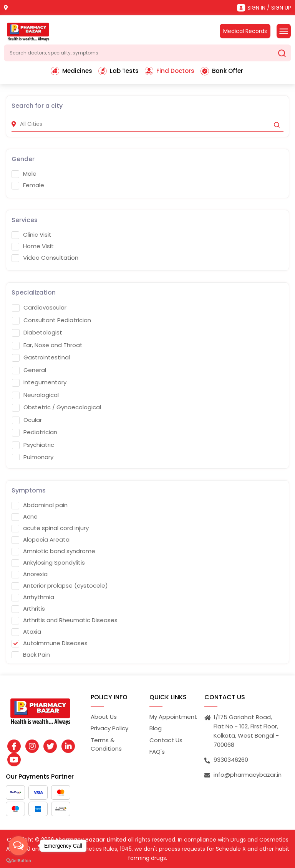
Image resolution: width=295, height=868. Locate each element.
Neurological (35, 395)
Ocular (27, 420)
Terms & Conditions (106, 744)
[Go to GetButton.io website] (18, 860)
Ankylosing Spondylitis (48, 563)
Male (24, 174)
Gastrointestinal (41, 357)
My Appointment (173, 717)
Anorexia (30, 574)
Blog (156, 728)
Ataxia (26, 632)
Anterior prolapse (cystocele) (60, 586)
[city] (147, 124)
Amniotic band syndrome (53, 551)
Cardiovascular (39, 308)
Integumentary (39, 382)
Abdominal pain (40, 505)
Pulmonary (33, 457)
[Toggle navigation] (284, 31)
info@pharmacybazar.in (248, 775)
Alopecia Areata (41, 540)
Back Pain (31, 655)
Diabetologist (37, 333)
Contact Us (166, 740)
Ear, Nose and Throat (47, 345)
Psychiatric (33, 445)
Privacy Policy (109, 728)
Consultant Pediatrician (51, 320)
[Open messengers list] (18, 846)
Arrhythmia (33, 597)
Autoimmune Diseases (50, 643)
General (29, 370)
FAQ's (157, 752)
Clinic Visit (31, 235)
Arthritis (28, 609)
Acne (25, 517)
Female (28, 185)
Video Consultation (45, 258)
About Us (104, 717)
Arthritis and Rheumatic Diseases (65, 620)
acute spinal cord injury (50, 528)
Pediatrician (35, 432)
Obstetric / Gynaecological (56, 407)
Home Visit (33, 246)
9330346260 (231, 760)
